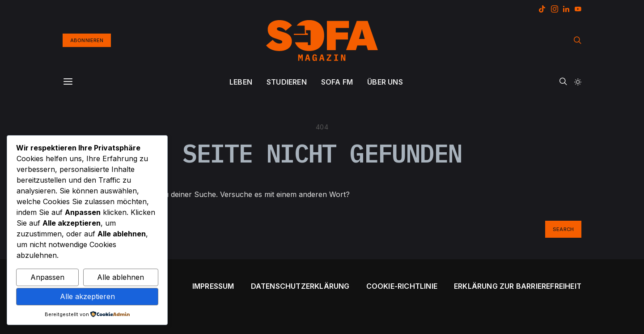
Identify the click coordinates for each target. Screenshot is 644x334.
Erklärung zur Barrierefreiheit (518, 286)
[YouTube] (578, 9)
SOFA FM (337, 82)
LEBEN (241, 82)
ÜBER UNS (385, 82)
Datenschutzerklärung (300, 286)
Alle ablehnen (121, 277)
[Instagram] (555, 9)
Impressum (213, 286)
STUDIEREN (287, 82)
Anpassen (47, 277)
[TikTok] (542, 9)
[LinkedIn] (566, 9)
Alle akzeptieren (87, 296)
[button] (578, 82)
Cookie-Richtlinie (402, 286)
